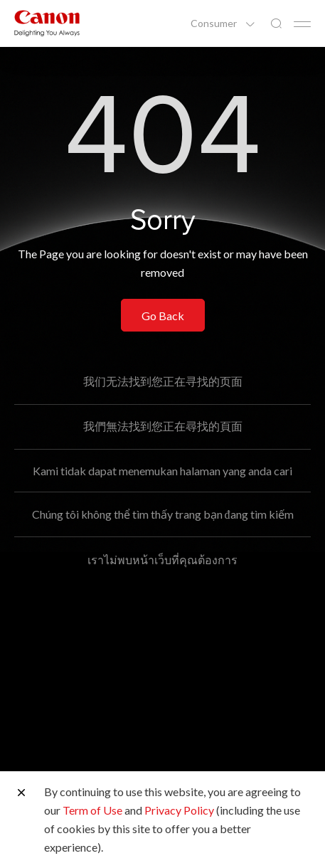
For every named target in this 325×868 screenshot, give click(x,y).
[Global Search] (276, 24)
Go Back (163, 316)
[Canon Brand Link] (47, 23)
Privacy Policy (179, 810)
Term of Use (92, 810)
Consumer (215, 23)
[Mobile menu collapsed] (302, 24)
